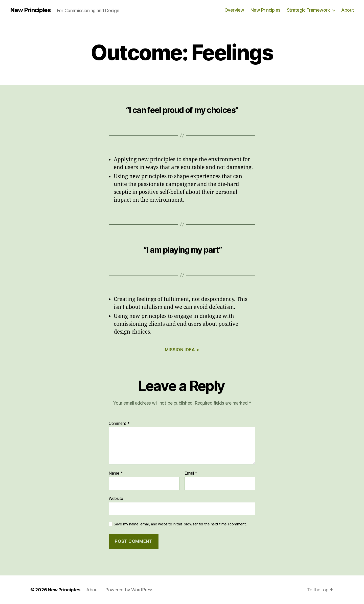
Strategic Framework (309, 10)
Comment (119, 424)
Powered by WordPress (129, 590)
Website (116, 498)
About (348, 10)
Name (116, 473)
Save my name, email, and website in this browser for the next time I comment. (180, 524)
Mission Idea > (182, 350)
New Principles (30, 10)
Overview (234, 10)
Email (191, 473)
